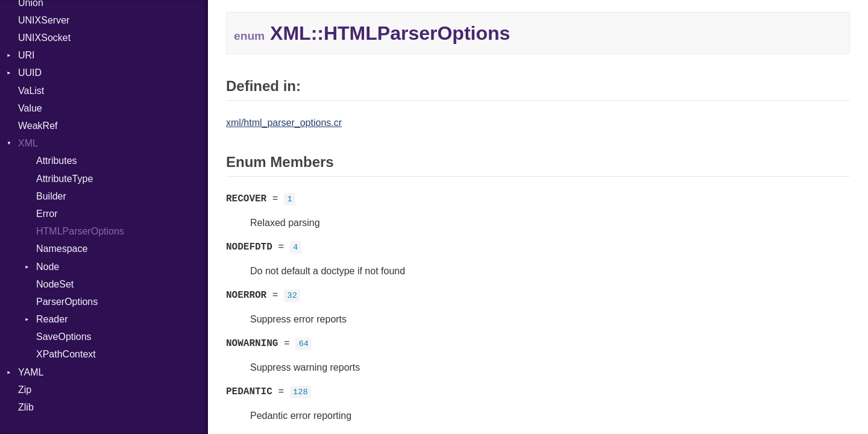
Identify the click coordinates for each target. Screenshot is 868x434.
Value (30, 108)
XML (28, 143)
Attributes (57, 161)
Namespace (62, 249)
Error (47, 214)
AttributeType (64, 179)
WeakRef (38, 126)
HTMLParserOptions (80, 231)
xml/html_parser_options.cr (284, 123)
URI (27, 55)
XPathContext (66, 354)
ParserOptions (67, 302)
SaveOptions (64, 337)
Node (48, 267)
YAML (31, 372)
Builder (51, 196)
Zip (25, 390)
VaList (31, 91)
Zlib (26, 407)
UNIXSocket (44, 38)
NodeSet (55, 284)
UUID (30, 73)
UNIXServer (44, 20)
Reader (52, 319)
